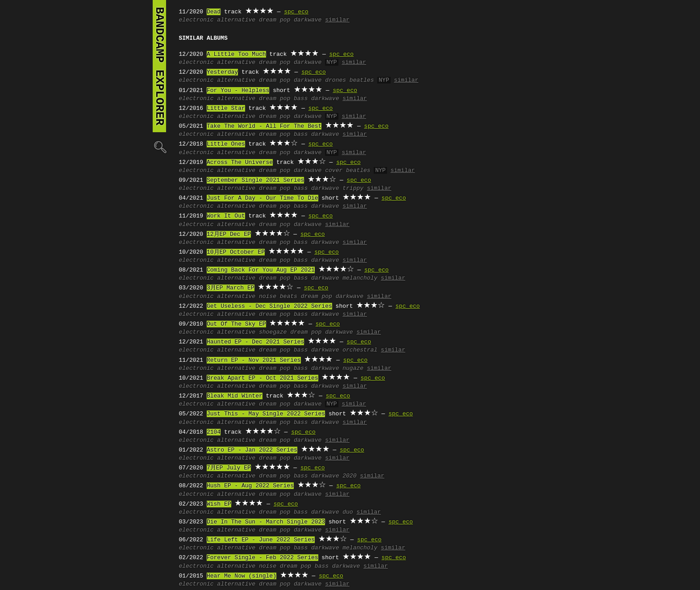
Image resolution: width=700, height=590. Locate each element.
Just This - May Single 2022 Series (266, 414)
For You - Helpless (238, 91)
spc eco (296, 12)
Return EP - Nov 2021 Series (254, 360)
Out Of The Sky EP (236, 324)
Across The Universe (240, 163)
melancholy (360, 278)
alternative (236, 20)
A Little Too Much (236, 54)
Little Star (226, 109)
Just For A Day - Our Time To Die (262, 198)
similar (337, 20)
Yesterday (222, 72)
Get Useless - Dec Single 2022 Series (269, 306)
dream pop (275, 20)
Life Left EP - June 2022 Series (261, 540)
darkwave (308, 20)
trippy (353, 188)
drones (335, 80)
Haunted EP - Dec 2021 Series (255, 342)
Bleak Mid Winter (235, 396)
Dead (214, 12)
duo (348, 512)
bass (301, 99)
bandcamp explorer (159, 66)
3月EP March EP (231, 288)
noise (268, 297)
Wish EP (219, 504)
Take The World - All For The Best (264, 126)
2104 (214, 432)
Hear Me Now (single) (242, 576)
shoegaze (273, 332)
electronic (196, 20)
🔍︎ (159, 147)
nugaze (353, 368)
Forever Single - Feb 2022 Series (262, 558)
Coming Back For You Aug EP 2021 (261, 270)
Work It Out (226, 216)
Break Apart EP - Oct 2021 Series (262, 378)
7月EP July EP (229, 468)
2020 (349, 476)
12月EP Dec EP (229, 234)
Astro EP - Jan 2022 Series (252, 450)
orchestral (360, 350)
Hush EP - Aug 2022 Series (250, 486)
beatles (362, 80)
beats (289, 297)
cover (334, 171)
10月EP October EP (236, 252)
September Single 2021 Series (255, 180)
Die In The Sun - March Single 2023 (266, 522)
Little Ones (226, 144)
